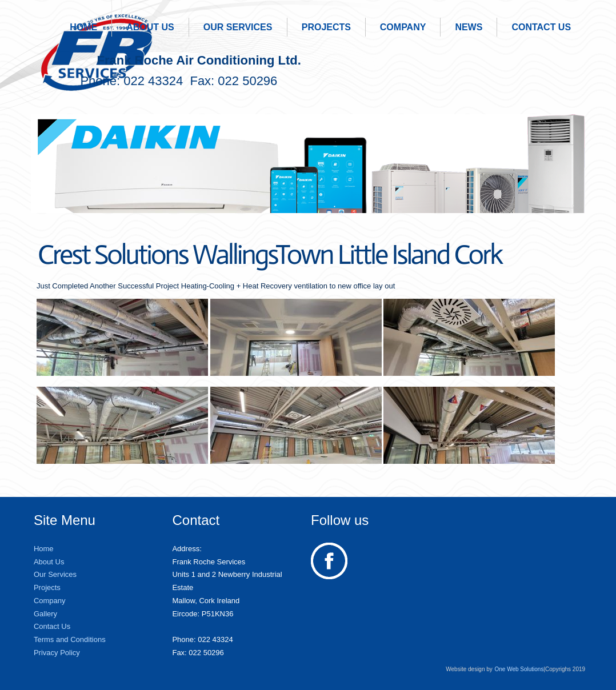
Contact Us (541, 27)
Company (403, 27)
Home (83, 27)
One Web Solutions (519, 669)
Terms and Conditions (70, 639)
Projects (326, 27)
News (469, 27)
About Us (150, 27)
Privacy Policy (57, 653)
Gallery (45, 614)
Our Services (238, 27)
